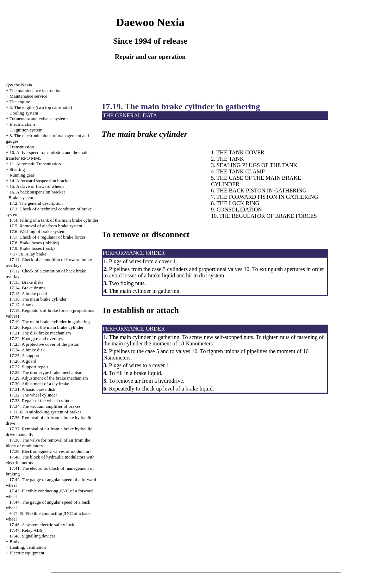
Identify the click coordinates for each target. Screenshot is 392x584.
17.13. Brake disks (26, 282)
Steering (17, 169)
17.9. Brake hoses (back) (32, 248)
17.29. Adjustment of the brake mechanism (48, 378)
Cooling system (24, 113)
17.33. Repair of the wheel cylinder (42, 401)
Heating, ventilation (28, 547)
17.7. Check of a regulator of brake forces (47, 237)
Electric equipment (27, 553)
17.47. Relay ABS (26, 530)
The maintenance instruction (36, 90)
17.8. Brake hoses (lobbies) (34, 243)
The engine (20, 102)
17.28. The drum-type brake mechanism (46, 372)
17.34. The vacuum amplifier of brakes (45, 406)
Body (14, 542)
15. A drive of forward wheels (37, 186)
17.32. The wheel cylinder (33, 395)
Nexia (19, 85)
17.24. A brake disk (27, 350)
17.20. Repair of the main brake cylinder (46, 327)
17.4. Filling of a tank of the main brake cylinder (54, 220)
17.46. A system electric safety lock (42, 525)
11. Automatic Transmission (35, 164)
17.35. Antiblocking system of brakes (47, 412)
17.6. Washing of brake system (37, 231)
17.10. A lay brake (30, 254)
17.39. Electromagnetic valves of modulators (50, 451)
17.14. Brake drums (27, 288)
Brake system (21, 198)
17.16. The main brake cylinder (38, 299)
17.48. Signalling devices (32, 536)
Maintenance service (28, 96)
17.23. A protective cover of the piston (44, 344)
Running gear (22, 175)
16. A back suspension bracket (37, 192)
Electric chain (22, 124)
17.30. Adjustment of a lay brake (39, 384)
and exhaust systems (39, 119)
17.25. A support (24, 355)
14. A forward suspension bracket (40, 181)
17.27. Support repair (29, 367)
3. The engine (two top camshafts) (41, 107)
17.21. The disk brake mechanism (40, 333)
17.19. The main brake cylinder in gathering (49, 322)
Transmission (22, 147)
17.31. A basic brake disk (32, 389)
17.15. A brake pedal (28, 293)
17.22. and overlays (36, 339)
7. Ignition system (26, 130)
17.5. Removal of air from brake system (46, 226)
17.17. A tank (21, 305)
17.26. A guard (23, 361)
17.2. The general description (36, 203)
